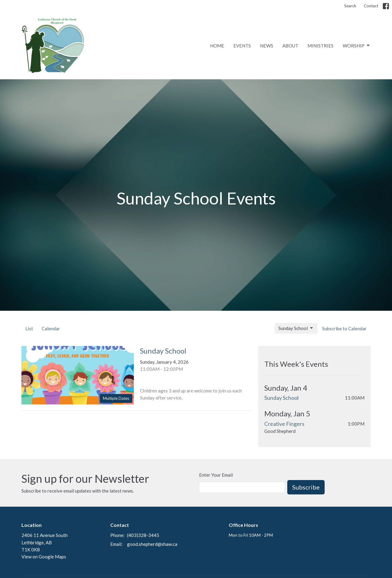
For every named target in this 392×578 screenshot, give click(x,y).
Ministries (320, 46)
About (290, 46)
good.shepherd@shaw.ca (152, 544)
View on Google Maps (44, 557)
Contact (371, 6)
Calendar (51, 328)
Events (242, 46)
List (29, 328)
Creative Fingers (284, 424)
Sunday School (296, 328)
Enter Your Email (216, 475)
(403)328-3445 (143, 535)
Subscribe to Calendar (344, 328)
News (267, 46)
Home (217, 46)
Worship (357, 46)
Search (350, 6)
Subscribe (306, 487)
